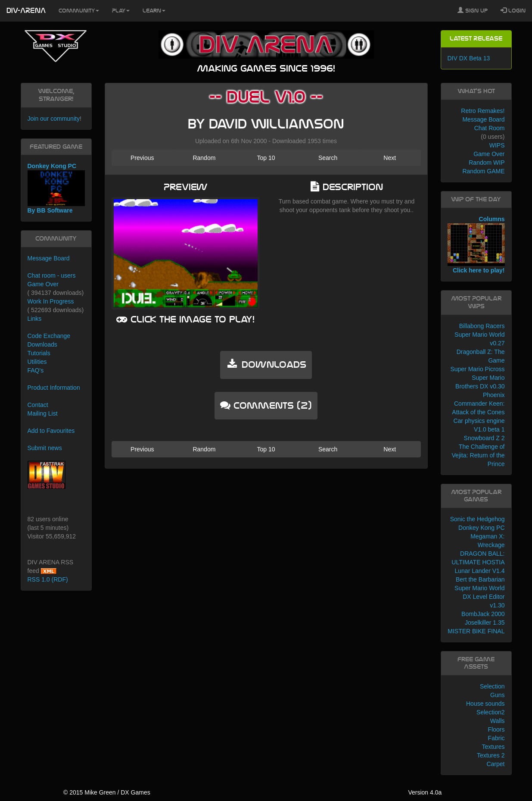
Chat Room (490, 128)
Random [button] (204, 158)
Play (121, 11)
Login (513, 10)
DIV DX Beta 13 (469, 58)
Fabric (496, 738)
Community (79, 11)
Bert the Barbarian (480, 579)
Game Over (43, 284)
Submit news (45, 448)
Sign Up (473, 10)
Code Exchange (49, 336)
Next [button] (390, 158)
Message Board (49, 258)
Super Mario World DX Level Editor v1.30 (479, 597)
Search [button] (328, 158)
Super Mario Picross (477, 369)
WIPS (497, 145)
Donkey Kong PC (481, 528)
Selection (492, 686)
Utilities (37, 362)
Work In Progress (51, 301)
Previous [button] (142, 158)
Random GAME (483, 171)
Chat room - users (52, 275)
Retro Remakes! (483, 111)
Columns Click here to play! (476, 245)
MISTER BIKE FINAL (476, 631)
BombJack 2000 (483, 614)
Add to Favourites (51, 431)
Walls (498, 721)
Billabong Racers (482, 326)
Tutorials (39, 353)
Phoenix (494, 395)
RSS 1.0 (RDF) (48, 579)
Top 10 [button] (266, 158)
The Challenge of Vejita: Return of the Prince (478, 455)
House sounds (485, 704)
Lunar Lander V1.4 (480, 571)
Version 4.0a (425, 792)
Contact (38, 405)
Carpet (495, 764)
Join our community (54, 119)
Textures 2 (491, 755)
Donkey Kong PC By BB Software (56, 188)
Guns (497, 695)
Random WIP (487, 163)
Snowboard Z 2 (484, 438)
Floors (496, 729)
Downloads (42, 344)
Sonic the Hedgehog (478, 519)
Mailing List (43, 413)
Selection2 (490, 712)
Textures (493, 747)
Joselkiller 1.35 (485, 623)
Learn (154, 11)
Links (35, 319)
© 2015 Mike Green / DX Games (107, 792)
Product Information (54, 388)
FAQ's (36, 370)
